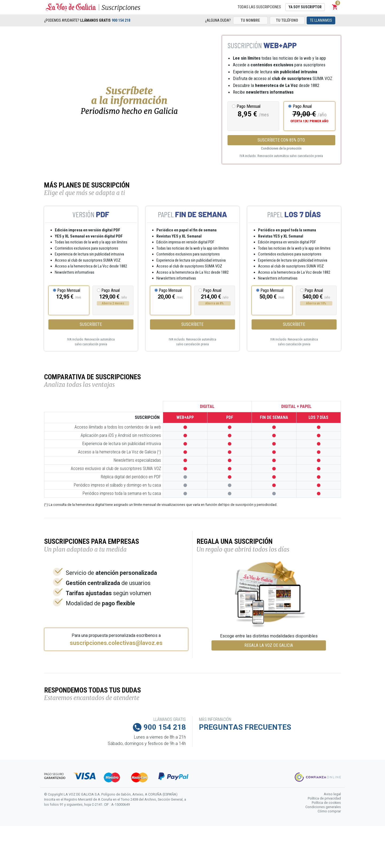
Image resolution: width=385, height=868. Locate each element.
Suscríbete (91, 324)
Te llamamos (321, 20)
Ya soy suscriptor (305, 7)
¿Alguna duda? (218, 20)
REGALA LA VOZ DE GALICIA (269, 645)
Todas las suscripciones (259, 7)
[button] (335, 7)
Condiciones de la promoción (281, 148)
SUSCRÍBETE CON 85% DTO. (281, 140)
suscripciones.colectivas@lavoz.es (116, 643)
